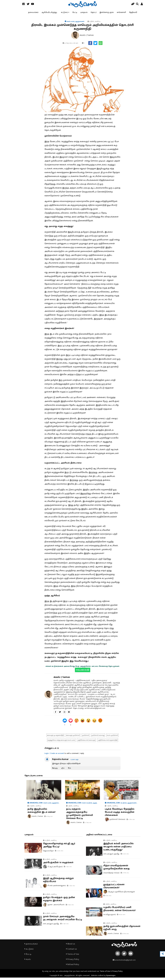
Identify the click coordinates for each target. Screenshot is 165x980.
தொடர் (94, 13)
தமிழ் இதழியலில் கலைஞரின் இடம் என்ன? (42, 813)
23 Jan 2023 (59, 853)
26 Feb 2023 (125, 936)
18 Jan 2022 (107, 898)
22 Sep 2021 (87, 825)
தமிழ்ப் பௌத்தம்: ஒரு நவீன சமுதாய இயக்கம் (59, 901)
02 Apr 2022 (65, 926)
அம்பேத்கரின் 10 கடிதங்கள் (58, 865)
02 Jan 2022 (125, 856)
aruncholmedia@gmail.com (124, 962)
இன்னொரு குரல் (107, 13)
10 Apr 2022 (70, 907)
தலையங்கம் (33, 13)
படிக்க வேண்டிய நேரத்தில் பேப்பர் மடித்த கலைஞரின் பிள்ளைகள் (120, 815)
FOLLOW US (83, 672)
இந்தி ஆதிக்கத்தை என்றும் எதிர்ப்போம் (58, 882)
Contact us (71, 951)
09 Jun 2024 (121, 917)
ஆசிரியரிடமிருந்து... (50, 13)
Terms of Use (73, 957)
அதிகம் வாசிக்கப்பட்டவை (99, 837)
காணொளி (121, 13)
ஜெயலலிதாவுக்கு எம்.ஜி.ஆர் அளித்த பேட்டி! (59, 848)
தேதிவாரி (133, 13)
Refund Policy (73, 967)
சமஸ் (28, 962)
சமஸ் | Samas (62, 680)
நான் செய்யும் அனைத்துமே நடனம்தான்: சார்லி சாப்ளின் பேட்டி (63, 920)
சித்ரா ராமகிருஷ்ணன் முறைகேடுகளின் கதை (117, 870)
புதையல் (84, 13)
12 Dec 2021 (131, 822)
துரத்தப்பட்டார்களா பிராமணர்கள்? (114, 889)
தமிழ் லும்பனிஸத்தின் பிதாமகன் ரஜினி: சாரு (122, 930)
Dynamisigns (111, 978)
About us (71, 946)
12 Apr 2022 (71, 888)
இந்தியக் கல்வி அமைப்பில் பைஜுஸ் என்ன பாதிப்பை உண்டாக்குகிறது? (118, 849)
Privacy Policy (73, 962)
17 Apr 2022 (68, 869)
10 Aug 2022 (49, 819)
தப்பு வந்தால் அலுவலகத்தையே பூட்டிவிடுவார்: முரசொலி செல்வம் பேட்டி (80, 816)
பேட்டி (75, 13)
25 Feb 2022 (125, 875)
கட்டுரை (64, 13)
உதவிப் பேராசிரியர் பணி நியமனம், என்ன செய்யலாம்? (120, 911)
